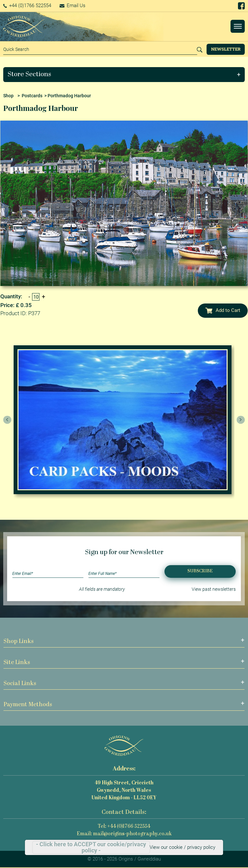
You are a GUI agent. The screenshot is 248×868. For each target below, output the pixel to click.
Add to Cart (223, 310)
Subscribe (200, 571)
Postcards (32, 96)
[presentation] (7, 420)
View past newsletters (214, 589)
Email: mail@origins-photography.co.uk (124, 834)
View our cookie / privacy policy (182, 847)
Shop (8, 96)
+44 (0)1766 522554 (27, 6)
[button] (124, 75)
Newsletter (226, 49)
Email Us (73, 6)
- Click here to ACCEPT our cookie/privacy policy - (91, 847)
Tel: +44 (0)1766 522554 (124, 827)
